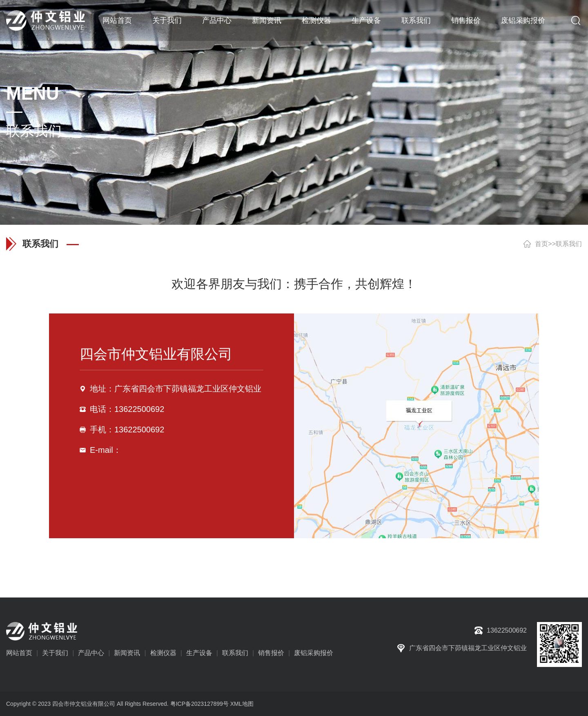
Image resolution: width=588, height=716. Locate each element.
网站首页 (117, 20)
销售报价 (466, 20)
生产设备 (366, 20)
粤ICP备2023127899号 (199, 704)
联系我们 (416, 20)
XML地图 (242, 704)
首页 (541, 244)
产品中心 (217, 20)
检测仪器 (316, 20)
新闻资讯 (267, 20)
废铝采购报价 (523, 20)
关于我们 (167, 20)
